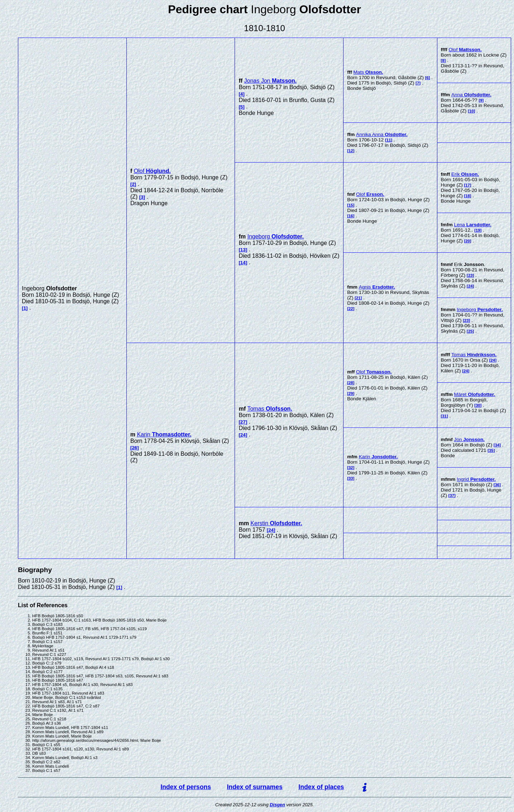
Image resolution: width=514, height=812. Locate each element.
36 (497, 485)
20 (468, 241)
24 (470, 286)
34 (497, 445)
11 (389, 140)
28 (351, 383)
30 (478, 405)
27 (243, 422)
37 (452, 496)
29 (351, 393)
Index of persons (186, 787)
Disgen (277, 805)
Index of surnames (254, 787)
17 (468, 185)
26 (134, 448)
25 (470, 331)
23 (470, 275)
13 (243, 250)
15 (351, 205)
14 (243, 263)
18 (468, 196)
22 (351, 309)
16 (351, 216)
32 (351, 468)
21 (358, 298)
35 (491, 450)
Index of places (321, 787)
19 (478, 230)
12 (351, 151)
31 (444, 416)
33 (351, 478)
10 (472, 111)
